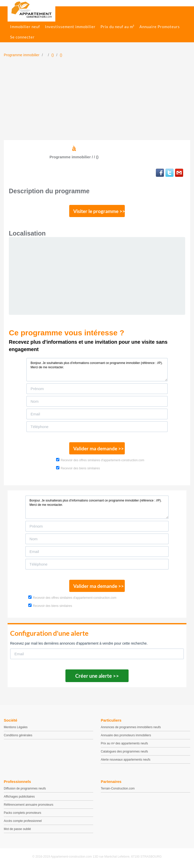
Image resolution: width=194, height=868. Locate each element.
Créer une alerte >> (97, 676)
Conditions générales (18, 735)
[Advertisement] (97, 102)
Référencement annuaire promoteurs (29, 805)
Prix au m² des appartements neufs (124, 743)
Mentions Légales (16, 727)
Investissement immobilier (70, 27)
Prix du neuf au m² (117, 27)
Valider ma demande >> (99, 448)
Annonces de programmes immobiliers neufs (131, 727)
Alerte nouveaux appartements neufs (126, 760)
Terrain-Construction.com (118, 788)
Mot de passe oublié (17, 829)
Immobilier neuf (25, 27)
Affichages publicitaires (19, 797)
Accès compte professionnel (23, 821)
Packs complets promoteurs (22, 813)
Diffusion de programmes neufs (25, 788)
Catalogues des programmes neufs (124, 751)
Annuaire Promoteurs (160, 27)
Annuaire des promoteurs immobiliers (126, 735)
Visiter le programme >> (99, 211)
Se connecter (22, 37)
